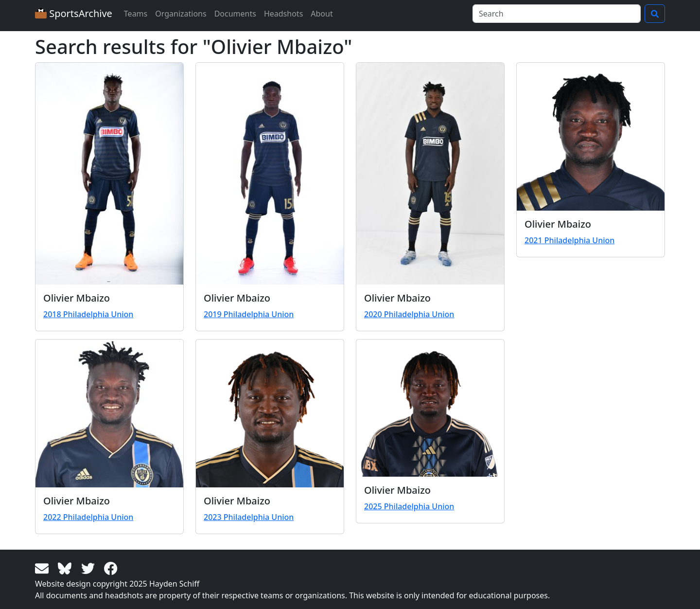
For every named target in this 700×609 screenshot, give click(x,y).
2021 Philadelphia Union (569, 240)
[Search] (557, 14)
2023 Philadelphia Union (249, 517)
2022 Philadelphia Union (88, 517)
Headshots (283, 14)
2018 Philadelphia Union (88, 314)
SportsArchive (74, 13)
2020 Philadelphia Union (409, 314)
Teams (136, 14)
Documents (235, 14)
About (322, 14)
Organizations (181, 14)
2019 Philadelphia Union (249, 314)
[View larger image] (109, 174)
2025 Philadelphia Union (409, 506)
